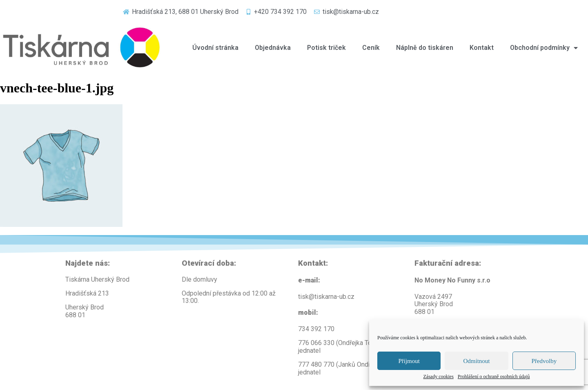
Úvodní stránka (215, 48)
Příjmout (409, 361)
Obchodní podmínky (544, 48)
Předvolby (544, 361)
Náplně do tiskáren (425, 48)
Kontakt (482, 48)
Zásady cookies (439, 377)
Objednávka (273, 48)
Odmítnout (476, 361)
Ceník (371, 48)
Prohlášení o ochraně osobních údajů (494, 377)
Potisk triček (326, 48)
